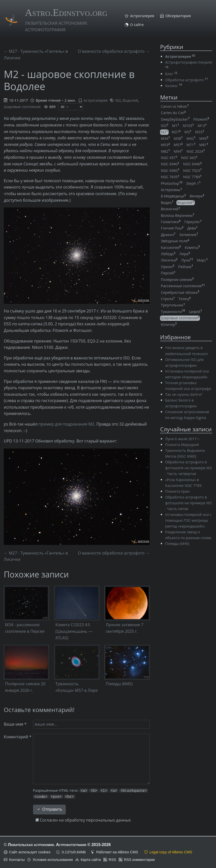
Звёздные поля (175, 241)
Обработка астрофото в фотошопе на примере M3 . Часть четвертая (188, 468)
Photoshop (172, 183)
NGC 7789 (192, 177)
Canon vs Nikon (175, 106)
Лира (184, 254)
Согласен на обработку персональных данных (83, 820)
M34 (165, 138)
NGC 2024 (196, 151)
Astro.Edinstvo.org (66, 12)
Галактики (171, 222)
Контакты (17, 860)
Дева (192, 228)
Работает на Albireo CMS (117, 852)
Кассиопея (171, 247)
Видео (167, 203)
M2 (118, 100)
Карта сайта (91, 860)
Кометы (192, 247)
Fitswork (201, 119)
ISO (164, 126)
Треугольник (173, 305)
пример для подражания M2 (66, 424)
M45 (204, 138)
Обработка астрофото (184, 80)
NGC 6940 (170, 164)
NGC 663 (189, 158)
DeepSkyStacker (175, 119)
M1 (176, 126)
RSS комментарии (139, 860)
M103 (188, 126)
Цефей (195, 312)
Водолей (130, 100)
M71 (191, 145)
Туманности (173, 312)
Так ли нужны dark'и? (184, 394)
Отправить (49, 809)
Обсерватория (178, 16)
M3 (188, 132)
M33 (200, 132)
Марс (202, 260)
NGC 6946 (192, 164)
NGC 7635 (170, 177)
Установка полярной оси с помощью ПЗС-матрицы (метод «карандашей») (188, 520)
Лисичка (169, 260)
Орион (167, 267)
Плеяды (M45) (119, 684)
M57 (178, 145)
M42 (191, 138)
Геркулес (193, 222)
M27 (176, 132)
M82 (165, 151)
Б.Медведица (173, 196)
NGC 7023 (192, 170)
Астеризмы (171, 190)
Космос (171, 86)
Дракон (168, 235)
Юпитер (169, 324)
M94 (178, 151)
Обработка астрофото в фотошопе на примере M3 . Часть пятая (188, 503)
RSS (112, 860)
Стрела (168, 299)
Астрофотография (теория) (189, 62)
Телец (185, 299)
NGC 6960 (170, 170)
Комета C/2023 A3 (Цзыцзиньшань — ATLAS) (74, 631)
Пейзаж (186, 267)
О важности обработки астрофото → (114, 51)
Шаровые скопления (22, 107)
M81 (204, 145)
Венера (197, 196)
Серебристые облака (180, 292)
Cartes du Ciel (173, 113)
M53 (165, 145)
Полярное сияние (177, 280)
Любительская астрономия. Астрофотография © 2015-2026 (59, 845)
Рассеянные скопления (183, 286)
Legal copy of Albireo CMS (171, 852)
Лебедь (168, 254)
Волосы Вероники (177, 215)
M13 (202, 126)
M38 (178, 138)
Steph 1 (193, 183)
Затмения (189, 235)
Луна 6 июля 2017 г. (182, 439)
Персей (168, 273)
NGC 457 (169, 158)
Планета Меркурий (182, 445)
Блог (169, 74)
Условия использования (53, 860)
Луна (187, 260)
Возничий (170, 209)
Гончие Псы (172, 228)
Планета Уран (177, 491)
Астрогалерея (142, 16)
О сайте (137, 25)
